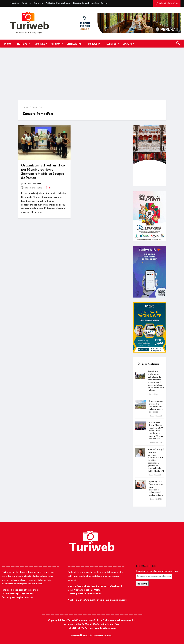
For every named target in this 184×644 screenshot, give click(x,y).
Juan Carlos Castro (32, 184)
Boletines (26, 3)
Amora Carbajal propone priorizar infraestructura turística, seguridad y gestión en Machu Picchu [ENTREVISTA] (156, 460)
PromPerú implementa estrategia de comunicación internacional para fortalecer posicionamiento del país (156, 381)
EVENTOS (113, 44)
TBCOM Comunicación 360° (98, 636)
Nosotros (14, 3)
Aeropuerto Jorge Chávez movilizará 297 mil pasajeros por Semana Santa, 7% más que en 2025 (156, 431)
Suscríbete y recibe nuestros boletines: (157, 571)
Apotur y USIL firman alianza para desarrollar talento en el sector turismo (156, 488)
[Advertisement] (92, 76)
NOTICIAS (24, 44)
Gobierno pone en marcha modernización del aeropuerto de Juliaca (156, 406)
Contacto (38, 3)
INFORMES (41, 44)
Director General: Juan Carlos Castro (90, 3)
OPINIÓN (57, 44)
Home (26, 107)
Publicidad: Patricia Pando (58, 3)
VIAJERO (129, 44)
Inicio (8, 44)
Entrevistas (74, 44)
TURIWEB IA (94, 44)
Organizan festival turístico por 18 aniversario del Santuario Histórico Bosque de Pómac (43, 171)
